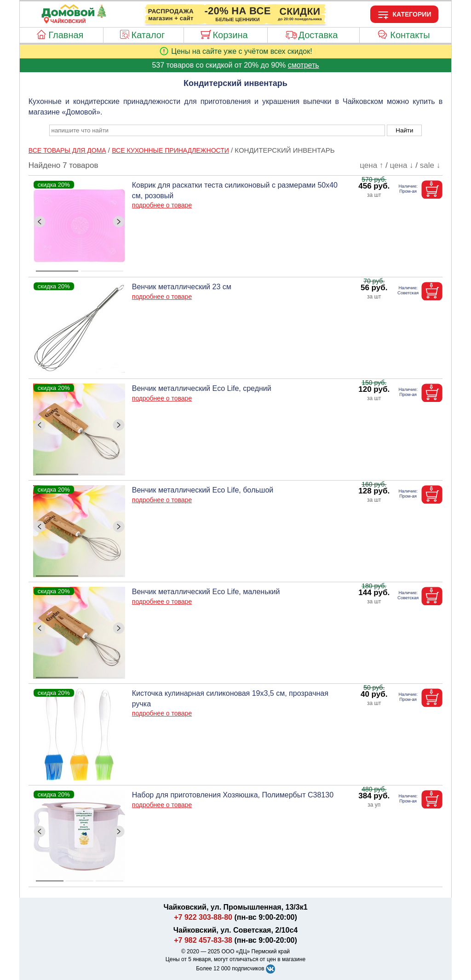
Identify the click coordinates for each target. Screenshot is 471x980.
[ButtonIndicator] (80, 269)
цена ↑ (371, 165)
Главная (66, 35)
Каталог (148, 35)
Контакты (410, 35)
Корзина (230, 35)
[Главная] (68, 16)
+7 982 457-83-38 (203, 940)
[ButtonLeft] (40, 222)
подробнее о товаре (162, 205)
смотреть (304, 65)
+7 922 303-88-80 (203, 917)
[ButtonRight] (119, 222)
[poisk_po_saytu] (217, 130)
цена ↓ (402, 165)
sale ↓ (430, 165)
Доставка (318, 35)
